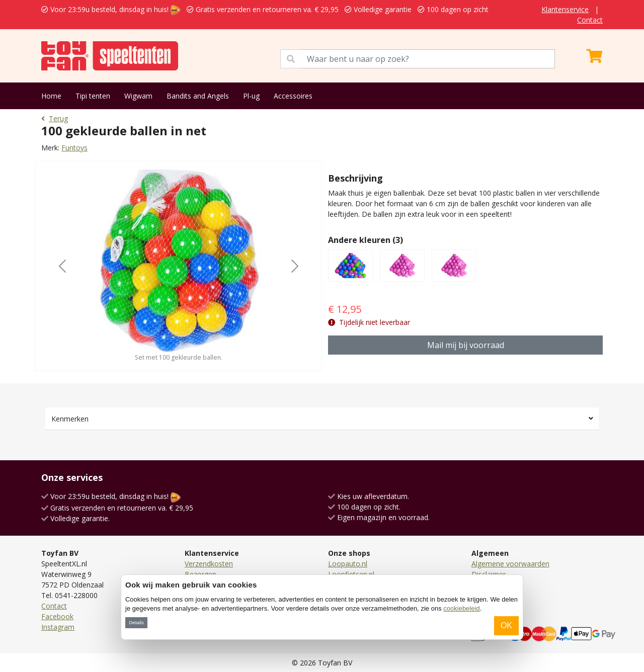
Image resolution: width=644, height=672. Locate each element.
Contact (590, 20)
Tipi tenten (93, 96)
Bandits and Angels (198, 96)
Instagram (58, 627)
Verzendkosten (209, 564)
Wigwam (138, 96)
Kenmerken (70, 419)
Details (136, 622)
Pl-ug (251, 96)
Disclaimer (489, 574)
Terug (55, 118)
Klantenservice (565, 9)
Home (51, 96)
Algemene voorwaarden (510, 564)
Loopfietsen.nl (351, 574)
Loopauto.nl (348, 564)
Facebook (57, 616)
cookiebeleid (461, 608)
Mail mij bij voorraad (466, 345)
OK (506, 625)
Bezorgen (200, 574)
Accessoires (293, 96)
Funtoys (74, 148)
